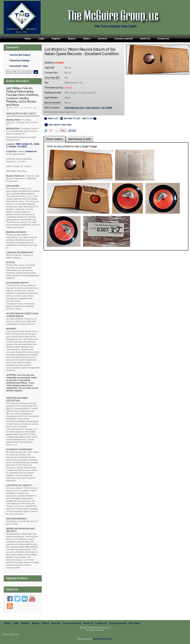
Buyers (72, 39)
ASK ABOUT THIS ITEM (58, 125)
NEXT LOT (90, 119)
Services (102, 39)
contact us (31, 151)
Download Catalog (19, 61)
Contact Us (163, 39)
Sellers (87, 39)
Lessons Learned (123, 39)
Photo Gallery (55, 139)
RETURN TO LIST (70, 119)
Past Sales (134, 623)
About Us (145, 39)
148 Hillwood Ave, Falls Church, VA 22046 (88, 108)
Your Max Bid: (52, 78)
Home (28, 39)
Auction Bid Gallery (20, 55)
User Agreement (118, 623)
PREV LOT (51, 119)
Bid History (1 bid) (80, 139)
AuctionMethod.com (103, 639)
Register (56, 39)
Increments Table (19, 66)
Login (41, 39)
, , (23, 145)
